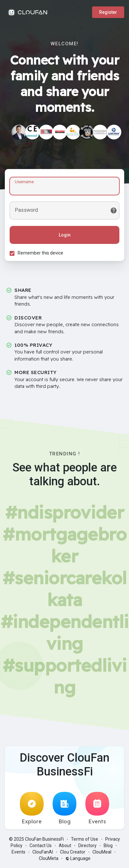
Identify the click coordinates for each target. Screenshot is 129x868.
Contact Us (41, 846)
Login (65, 235)
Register (108, 12)
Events (97, 808)
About (65, 846)
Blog (64, 808)
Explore (32, 808)
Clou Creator (73, 852)
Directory (87, 846)
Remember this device (40, 253)
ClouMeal (102, 852)
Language (78, 858)
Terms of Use (85, 839)
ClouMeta (49, 858)
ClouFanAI (43, 852)
